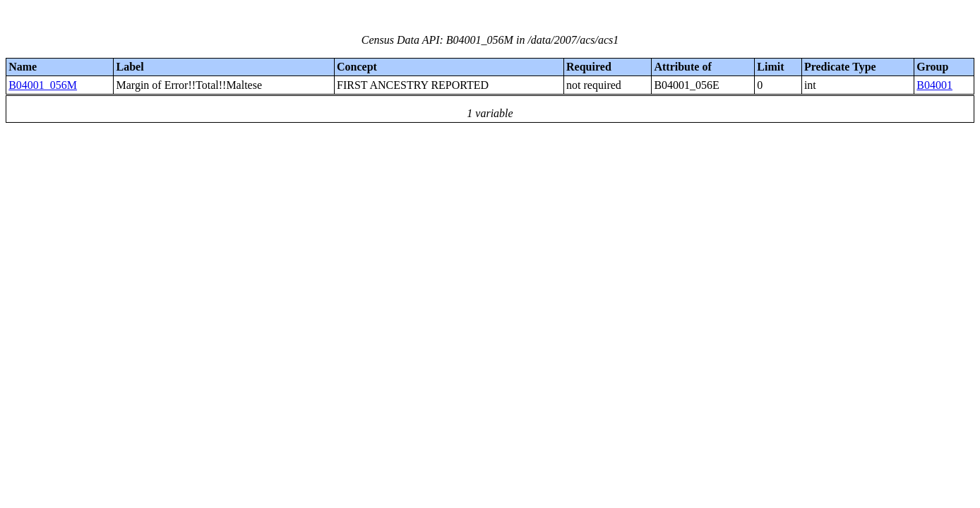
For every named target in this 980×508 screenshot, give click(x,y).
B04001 (934, 85)
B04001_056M (43, 85)
